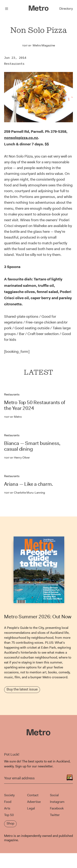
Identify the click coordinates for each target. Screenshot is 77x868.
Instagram (57, 802)
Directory (66, 9)
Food (8, 802)
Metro (13, 417)
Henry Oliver (17, 458)
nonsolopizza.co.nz (21, 138)
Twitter (55, 815)
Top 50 (9, 815)
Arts (7, 808)
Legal (31, 808)
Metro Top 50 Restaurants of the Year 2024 (35, 405)
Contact (33, 795)
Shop (10, 823)
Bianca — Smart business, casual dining (32, 446)
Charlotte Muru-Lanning (25, 493)
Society (9, 795)
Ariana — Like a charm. (29, 484)
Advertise (34, 802)
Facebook (57, 808)
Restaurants (14, 64)
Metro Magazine (44, 45)
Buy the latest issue (22, 689)
